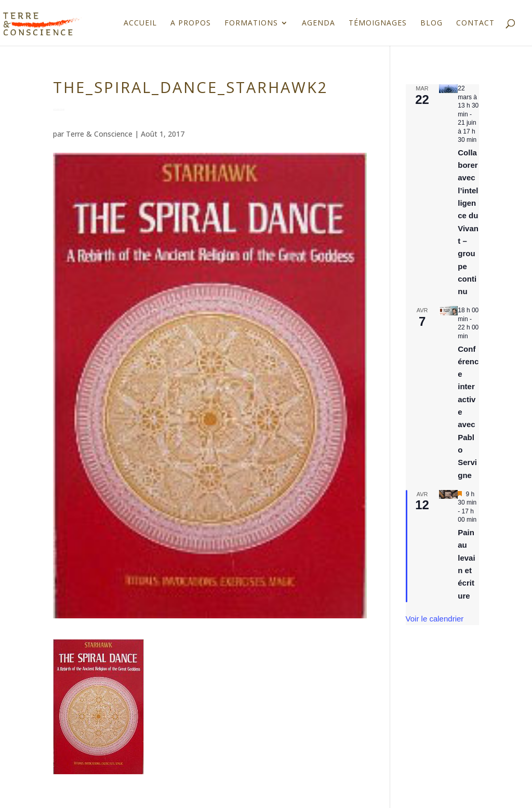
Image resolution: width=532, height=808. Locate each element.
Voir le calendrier (435, 619)
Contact (475, 23)
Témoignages (378, 23)
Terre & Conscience (99, 134)
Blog (431, 23)
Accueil (140, 23)
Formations (251, 23)
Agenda (318, 23)
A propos (191, 23)
